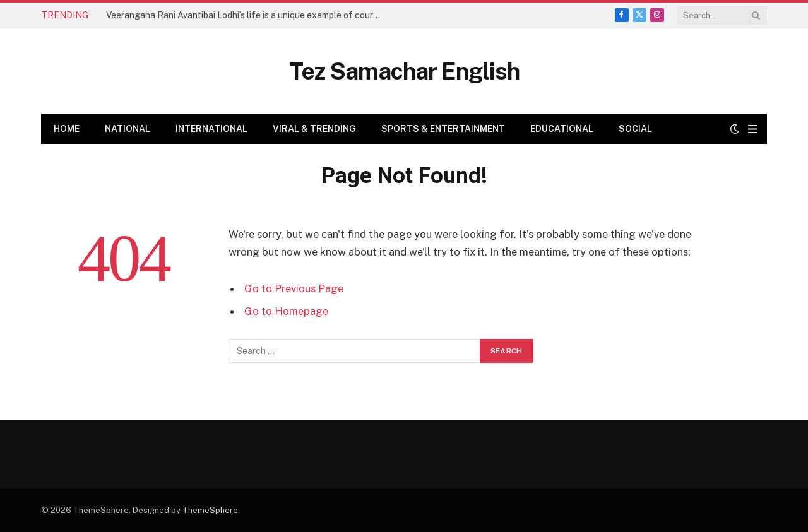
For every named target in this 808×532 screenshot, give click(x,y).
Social (635, 129)
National (128, 129)
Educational (562, 129)
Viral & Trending (314, 129)
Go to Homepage (286, 311)
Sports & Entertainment (443, 129)
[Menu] (753, 129)
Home (67, 129)
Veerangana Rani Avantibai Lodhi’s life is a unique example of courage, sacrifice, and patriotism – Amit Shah (248, 15)
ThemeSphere (210, 510)
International (211, 129)
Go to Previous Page (294, 288)
